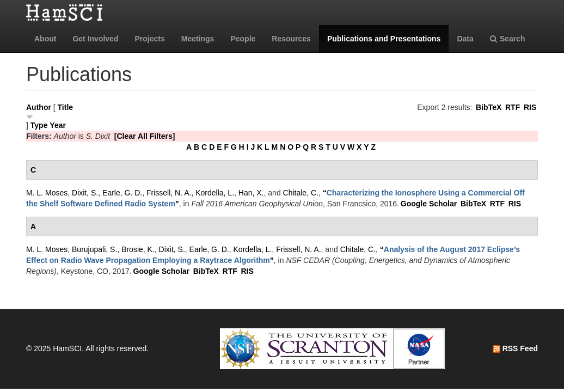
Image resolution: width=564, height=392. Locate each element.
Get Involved (95, 39)
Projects (149, 39)
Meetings (198, 39)
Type (39, 125)
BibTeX (489, 107)
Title (66, 107)
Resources (291, 39)
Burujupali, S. (94, 249)
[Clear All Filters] (145, 136)
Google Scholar (429, 204)
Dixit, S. (85, 193)
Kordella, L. (215, 193)
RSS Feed (515, 348)
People (243, 39)
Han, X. (251, 193)
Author (39, 107)
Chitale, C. (301, 193)
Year (58, 125)
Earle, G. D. (122, 193)
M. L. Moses (47, 193)
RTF (513, 107)
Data (465, 39)
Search (508, 39)
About (45, 39)
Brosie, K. (138, 249)
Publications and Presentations (384, 39)
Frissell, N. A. (169, 193)
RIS (530, 107)
